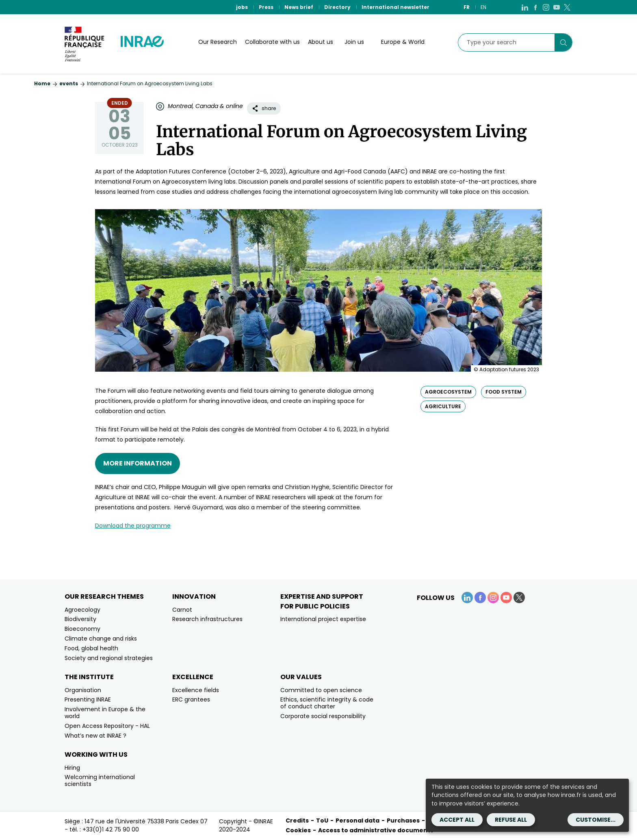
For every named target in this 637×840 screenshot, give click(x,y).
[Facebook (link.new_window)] (535, 7)
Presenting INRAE (88, 699)
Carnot (182, 610)
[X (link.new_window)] (567, 7)
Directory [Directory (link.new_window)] (337, 7)
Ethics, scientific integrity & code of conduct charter (327, 703)
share (264, 108)
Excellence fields (196, 690)
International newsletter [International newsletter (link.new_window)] (395, 7)
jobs (242, 7)
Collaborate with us (272, 42)
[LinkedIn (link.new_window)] (525, 7)
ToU (322, 821)
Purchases (403, 821)
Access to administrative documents (376, 830)
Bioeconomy (82, 629)
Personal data (357, 821)
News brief (299, 7)
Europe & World (403, 42)
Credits (297, 821)
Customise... (596, 820)
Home (42, 83)
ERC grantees (191, 699)
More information (138, 463)
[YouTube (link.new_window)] (557, 7)
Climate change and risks (101, 639)
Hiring (72, 768)
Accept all (457, 820)
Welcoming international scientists (100, 780)
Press (266, 7)
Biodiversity (80, 619)
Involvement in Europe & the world (105, 713)
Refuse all (511, 820)
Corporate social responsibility (323, 716)
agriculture (443, 406)
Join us (354, 42)
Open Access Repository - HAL (107, 726)
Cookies (298, 830)
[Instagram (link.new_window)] (546, 7)
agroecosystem (448, 392)
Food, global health (91, 648)
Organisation (83, 690)
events (69, 83)
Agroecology (82, 610)
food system (504, 392)
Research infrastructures (207, 619)
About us (321, 42)
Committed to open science (321, 690)
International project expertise (323, 619)
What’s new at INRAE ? (95, 736)
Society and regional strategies (109, 658)
